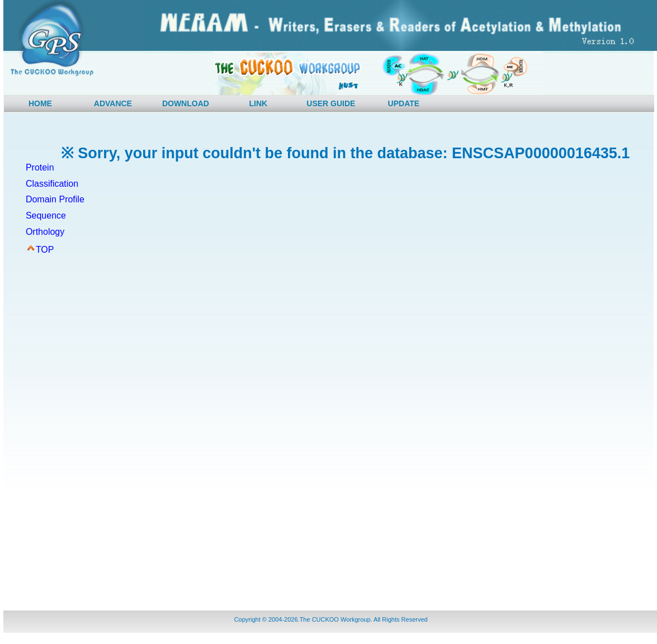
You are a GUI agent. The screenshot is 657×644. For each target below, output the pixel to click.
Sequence (46, 216)
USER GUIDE (331, 103)
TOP (45, 250)
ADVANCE (113, 103)
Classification (52, 184)
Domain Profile (55, 199)
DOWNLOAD (186, 103)
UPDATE (404, 103)
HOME (40, 103)
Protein (40, 167)
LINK (259, 103)
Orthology (45, 232)
